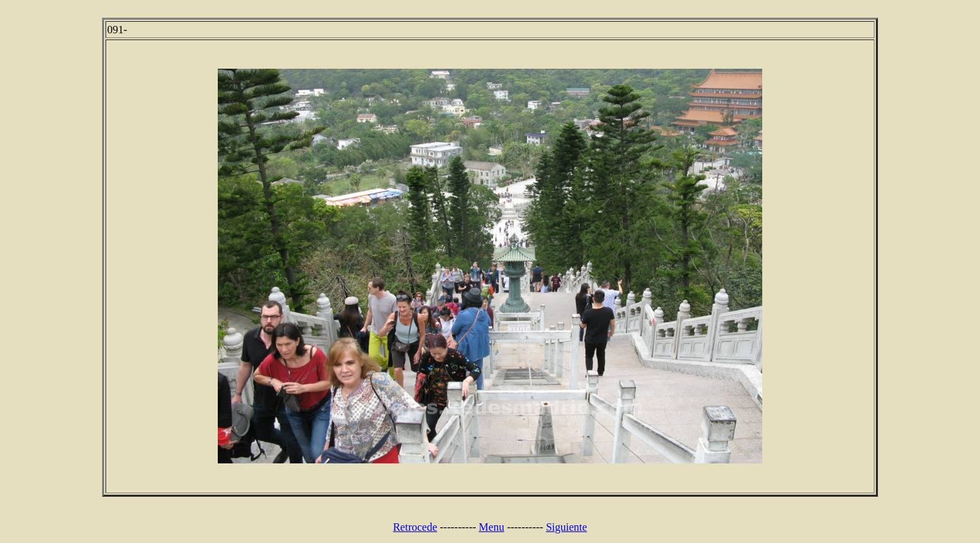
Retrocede (415, 527)
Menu (492, 527)
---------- (458, 527)
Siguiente (566, 527)
